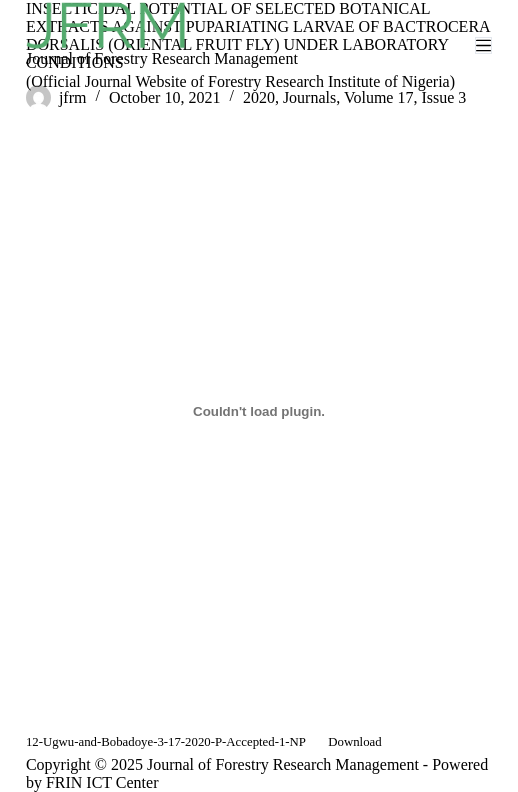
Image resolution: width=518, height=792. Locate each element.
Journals (309, 97)
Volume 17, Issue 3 (405, 97)
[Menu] (483, 45)
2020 (259, 97)
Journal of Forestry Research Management (162, 58)
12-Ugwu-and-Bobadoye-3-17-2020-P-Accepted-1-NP (166, 742)
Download (354, 742)
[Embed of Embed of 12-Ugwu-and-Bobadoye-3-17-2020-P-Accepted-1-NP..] (259, 412)
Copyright (58, 764)
